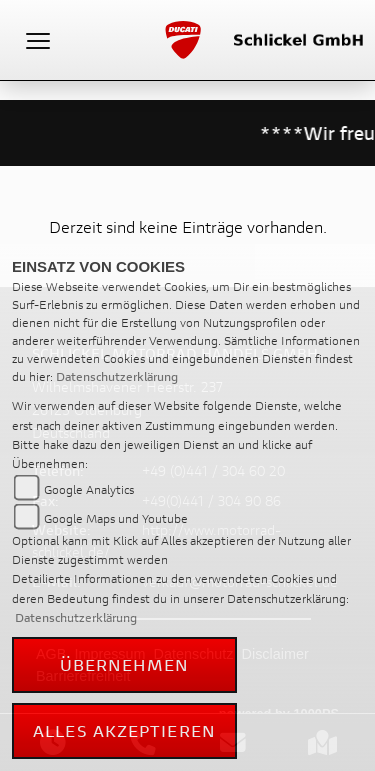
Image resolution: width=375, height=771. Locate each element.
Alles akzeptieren (124, 730)
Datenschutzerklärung (117, 376)
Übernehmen (125, 664)
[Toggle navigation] (38, 40)
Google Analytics (89, 489)
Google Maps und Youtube (116, 518)
